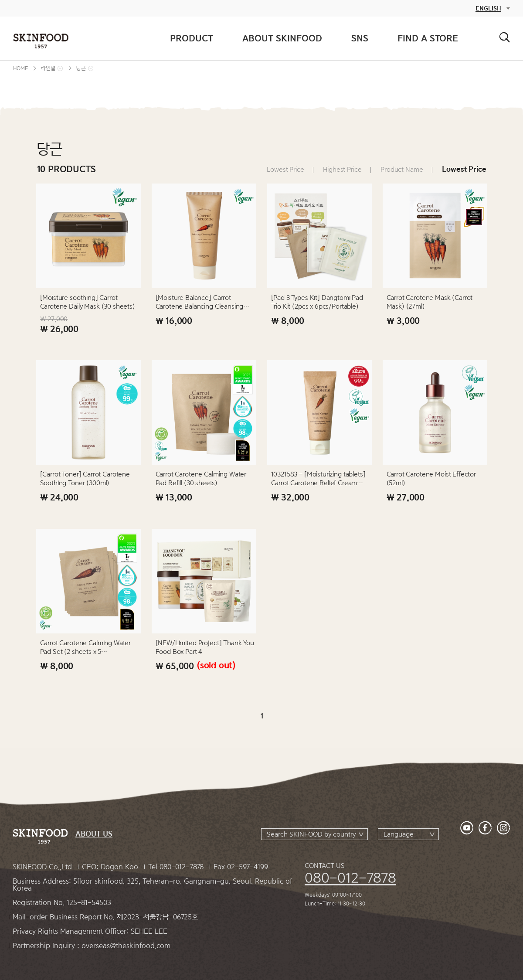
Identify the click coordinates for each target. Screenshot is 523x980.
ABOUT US (94, 834)
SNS (360, 38)
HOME (20, 68)
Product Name (402, 170)
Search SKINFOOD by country (311, 834)
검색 (504, 37)
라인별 (48, 68)
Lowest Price (285, 170)
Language (399, 834)
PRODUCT (192, 38)
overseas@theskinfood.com (126, 946)
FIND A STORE (428, 38)
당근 (81, 68)
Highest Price (342, 170)
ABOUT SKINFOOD (282, 38)
